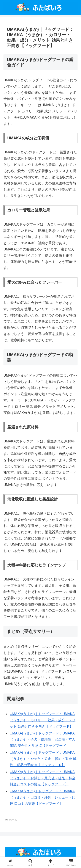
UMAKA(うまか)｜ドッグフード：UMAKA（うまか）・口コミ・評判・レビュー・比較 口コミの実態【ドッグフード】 (43, 797)
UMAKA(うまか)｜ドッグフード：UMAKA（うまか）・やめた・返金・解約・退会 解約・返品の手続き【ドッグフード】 (43, 759)
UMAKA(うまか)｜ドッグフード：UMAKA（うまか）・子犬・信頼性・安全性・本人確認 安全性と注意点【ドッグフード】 (43, 740)
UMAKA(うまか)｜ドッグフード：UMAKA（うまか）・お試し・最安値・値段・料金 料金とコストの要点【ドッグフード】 (43, 778)
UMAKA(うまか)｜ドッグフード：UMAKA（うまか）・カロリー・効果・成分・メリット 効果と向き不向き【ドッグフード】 (43, 720)
